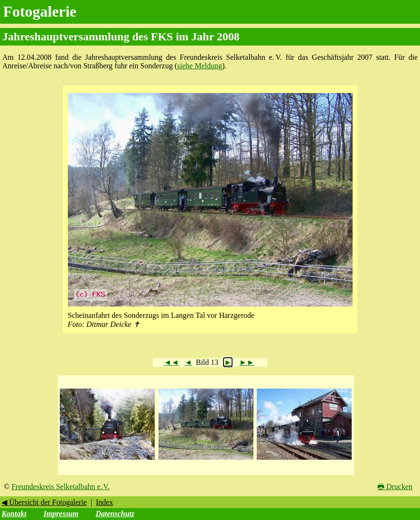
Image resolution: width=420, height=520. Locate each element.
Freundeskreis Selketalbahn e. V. (61, 487)
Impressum (61, 514)
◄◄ (171, 362)
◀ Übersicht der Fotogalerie (44, 502)
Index (104, 502)
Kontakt (14, 514)
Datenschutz (115, 514)
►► (247, 362)
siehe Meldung (200, 66)
